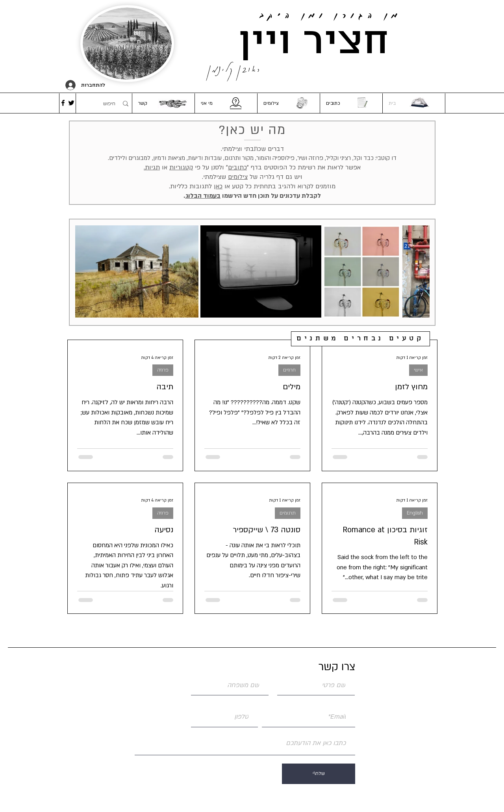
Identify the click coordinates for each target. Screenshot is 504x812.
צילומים (238, 177)
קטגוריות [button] (181, 167)
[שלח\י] (319, 774)
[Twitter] (71, 103)
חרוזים (289, 370)
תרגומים (288, 513)
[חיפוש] (104, 104)
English (415, 513)
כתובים (237, 167)
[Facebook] (63, 103)
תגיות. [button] (152, 167)
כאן (218, 186)
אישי (418, 370)
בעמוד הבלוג (203, 196)
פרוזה (163, 370)
